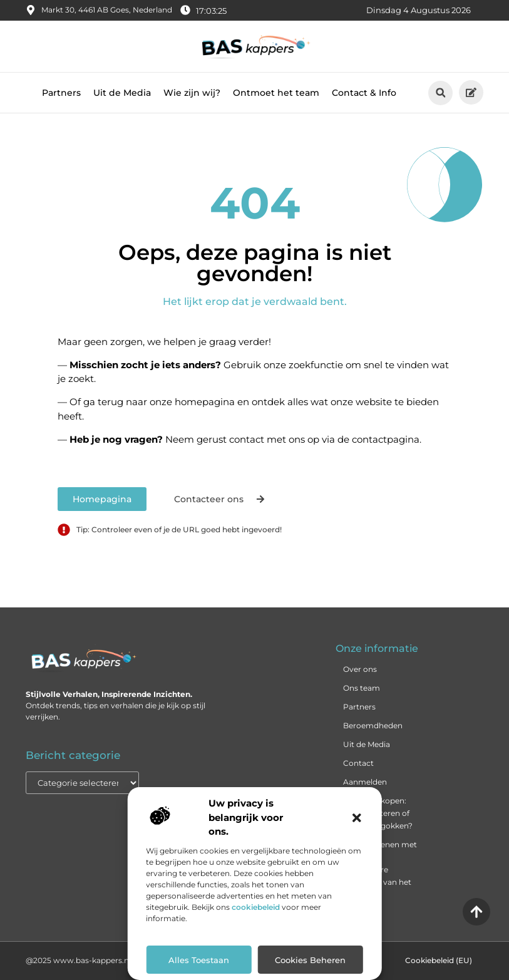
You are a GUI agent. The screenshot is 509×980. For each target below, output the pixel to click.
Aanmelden (365, 782)
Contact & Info (364, 93)
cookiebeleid (256, 907)
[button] (357, 818)
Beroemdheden (373, 725)
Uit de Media (122, 93)
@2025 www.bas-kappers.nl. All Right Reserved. (116, 960)
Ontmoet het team (276, 93)
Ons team (362, 688)
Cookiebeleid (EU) (439, 960)
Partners (61, 93)
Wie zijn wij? (192, 93)
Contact (358, 763)
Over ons (360, 669)
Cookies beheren (310, 960)
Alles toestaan (199, 960)
